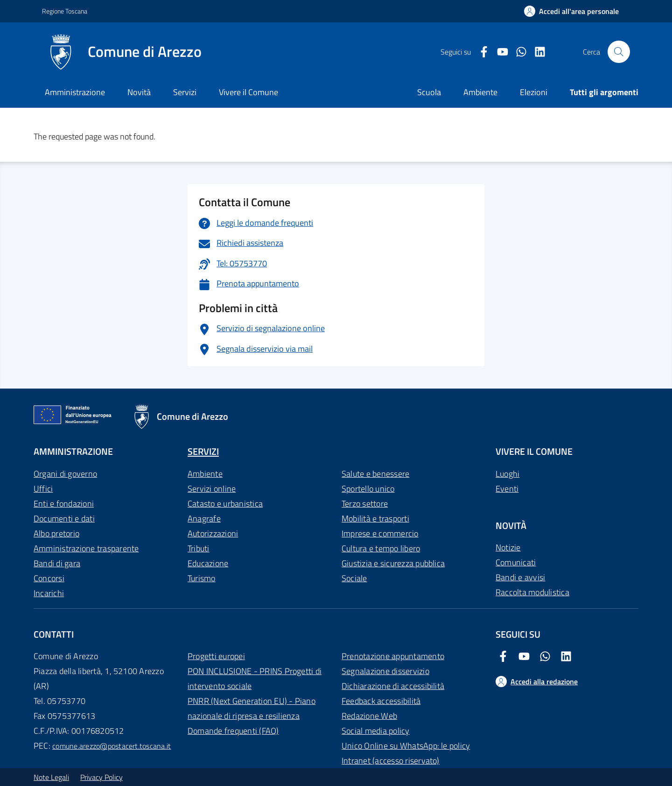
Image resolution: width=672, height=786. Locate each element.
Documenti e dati (64, 518)
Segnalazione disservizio (385, 671)
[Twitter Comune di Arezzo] (518, 52)
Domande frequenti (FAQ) (233, 731)
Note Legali (51, 777)
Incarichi (49, 593)
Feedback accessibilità (381, 701)
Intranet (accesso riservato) (391, 761)
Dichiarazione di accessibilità (393, 686)
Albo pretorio (56, 533)
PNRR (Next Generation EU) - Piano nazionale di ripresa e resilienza (252, 708)
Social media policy (376, 731)
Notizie (508, 547)
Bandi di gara (57, 563)
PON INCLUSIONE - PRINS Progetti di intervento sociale (255, 678)
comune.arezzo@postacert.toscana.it (112, 746)
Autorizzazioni (213, 533)
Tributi (199, 548)
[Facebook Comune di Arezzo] (480, 52)
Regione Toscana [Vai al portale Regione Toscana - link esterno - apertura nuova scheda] (65, 11)
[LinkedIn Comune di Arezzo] (536, 52)
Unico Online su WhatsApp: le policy (406, 746)
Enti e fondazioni (64, 504)
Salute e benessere (375, 474)
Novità (139, 92)
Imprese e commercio (380, 533)
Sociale (354, 578)
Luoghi (507, 474)
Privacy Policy (101, 777)
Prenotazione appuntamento (393, 656)
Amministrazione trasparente (86, 548)
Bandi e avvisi (520, 577)
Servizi (185, 92)
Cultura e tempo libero (381, 548)
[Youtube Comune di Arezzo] (499, 52)
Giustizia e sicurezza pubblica (393, 563)
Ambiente (205, 474)
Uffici (43, 489)
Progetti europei (216, 656)
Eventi (507, 489)
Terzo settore (365, 504)
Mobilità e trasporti (375, 518)
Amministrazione (75, 92)
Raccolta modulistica (532, 592)
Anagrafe (204, 518)
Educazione (208, 563)
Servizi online (212, 489)
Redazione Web (369, 716)
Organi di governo (65, 474)
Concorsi (49, 578)
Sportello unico (368, 489)
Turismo (202, 578)
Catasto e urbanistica (225, 504)
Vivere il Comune (248, 92)
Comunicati (516, 562)
